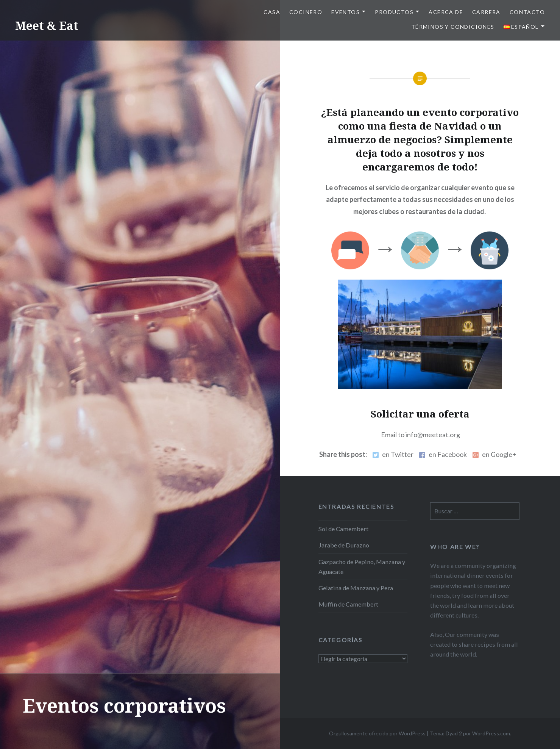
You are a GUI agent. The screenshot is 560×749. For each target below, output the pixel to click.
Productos (394, 12)
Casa (272, 12)
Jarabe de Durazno (344, 545)
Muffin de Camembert (348, 604)
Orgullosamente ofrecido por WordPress (377, 733)
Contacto (527, 12)
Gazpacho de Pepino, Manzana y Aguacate (362, 567)
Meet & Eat (47, 26)
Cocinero (306, 12)
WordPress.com (491, 733)
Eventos (346, 12)
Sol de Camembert (343, 529)
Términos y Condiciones (453, 27)
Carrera (486, 12)
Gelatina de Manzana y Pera (356, 588)
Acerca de (446, 12)
